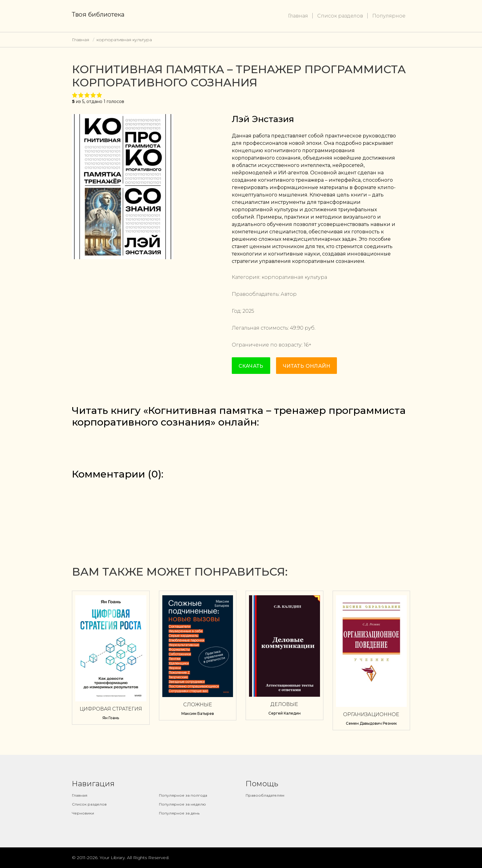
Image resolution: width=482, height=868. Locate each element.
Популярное (389, 16)
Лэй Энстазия (263, 119)
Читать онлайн (306, 366)
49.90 (297, 328)
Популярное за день (179, 813)
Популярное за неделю (182, 804)
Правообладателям (265, 795)
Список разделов (340, 16)
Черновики (83, 813)
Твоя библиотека (98, 14)
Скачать (251, 366)
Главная (298, 16)
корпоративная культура (124, 40)
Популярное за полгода (183, 795)
